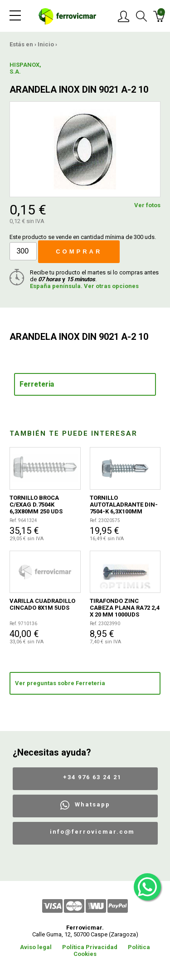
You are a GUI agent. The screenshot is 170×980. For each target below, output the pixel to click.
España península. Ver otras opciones (84, 286)
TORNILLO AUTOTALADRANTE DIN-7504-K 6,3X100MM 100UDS (124, 505)
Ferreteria (37, 384)
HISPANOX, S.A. (25, 68)
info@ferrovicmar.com (92, 832)
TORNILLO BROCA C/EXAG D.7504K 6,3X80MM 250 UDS (36, 505)
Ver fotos (147, 205)
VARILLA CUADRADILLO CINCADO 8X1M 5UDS (42, 604)
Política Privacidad (90, 947)
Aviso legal (36, 947)
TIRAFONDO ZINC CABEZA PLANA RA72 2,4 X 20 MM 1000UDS (125, 608)
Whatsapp (92, 804)
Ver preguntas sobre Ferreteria (60, 683)
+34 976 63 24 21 (92, 777)
